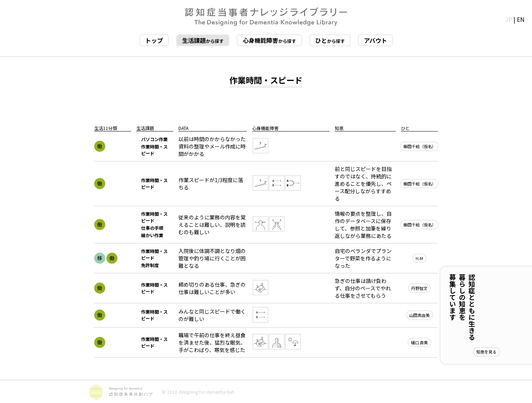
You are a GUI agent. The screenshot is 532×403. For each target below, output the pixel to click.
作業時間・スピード (154, 150)
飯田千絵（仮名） (420, 146)
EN (521, 19)
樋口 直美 (419, 342)
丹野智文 (419, 288)
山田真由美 (420, 315)
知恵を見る (510, 352)
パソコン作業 (154, 139)
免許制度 (150, 265)
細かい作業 (152, 235)
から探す (203, 40)
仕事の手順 (152, 228)
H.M (419, 258)
